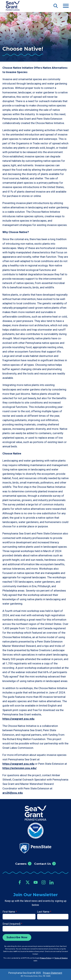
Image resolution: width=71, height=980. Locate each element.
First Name (10, 912)
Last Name (44, 912)
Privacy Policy (46, 958)
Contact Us (43, 864)
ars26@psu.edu (13, 793)
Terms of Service (61, 958)
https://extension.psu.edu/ (20, 768)
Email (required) (12, 924)
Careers (21, 864)
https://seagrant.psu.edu (18, 719)
